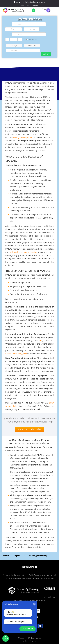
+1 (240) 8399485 (30, 5)
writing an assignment (23, 137)
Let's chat (28, 629)
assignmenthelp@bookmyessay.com (29, 2)
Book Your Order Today (29, 429)
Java (41, 341)
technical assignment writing (23, 252)
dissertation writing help (16, 354)
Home (6, 556)
